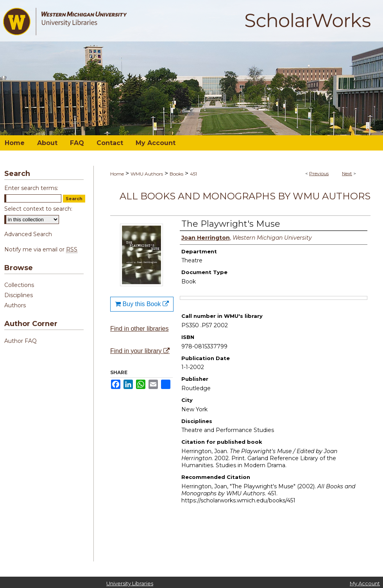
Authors (15, 305)
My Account (365, 583)
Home (117, 174)
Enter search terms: (31, 188)
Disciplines (19, 295)
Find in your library (140, 351)
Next (347, 173)
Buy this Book (142, 304)
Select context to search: (38, 209)
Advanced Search (28, 234)
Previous (319, 173)
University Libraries (130, 583)
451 (193, 174)
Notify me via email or (41, 249)
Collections (19, 285)
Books (176, 174)
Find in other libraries (139, 329)
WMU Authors (147, 174)
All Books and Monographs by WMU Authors (245, 196)
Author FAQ (21, 341)
